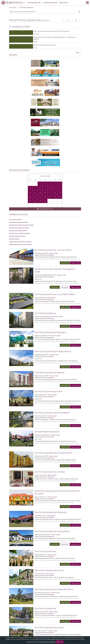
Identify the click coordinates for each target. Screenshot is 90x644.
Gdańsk (36, 42)
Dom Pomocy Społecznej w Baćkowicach (52, 531)
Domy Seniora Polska (15, 219)
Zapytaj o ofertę (75, 263)
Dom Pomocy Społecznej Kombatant (50, 332)
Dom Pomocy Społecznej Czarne (49, 391)
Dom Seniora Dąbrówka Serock (45, 45)
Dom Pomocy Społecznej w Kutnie (49, 627)
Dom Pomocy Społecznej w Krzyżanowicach (53, 453)
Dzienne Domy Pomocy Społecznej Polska (21, 225)
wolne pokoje (14, 270)
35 (76, 20)
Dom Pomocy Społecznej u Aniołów (50, 472)
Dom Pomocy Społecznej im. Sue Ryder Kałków (55, 294)
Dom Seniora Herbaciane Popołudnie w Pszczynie (52, 31)
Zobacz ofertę (65, 263)
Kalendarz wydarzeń (19, 170)
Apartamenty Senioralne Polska (19, 222)
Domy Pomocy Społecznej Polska (19, 228)
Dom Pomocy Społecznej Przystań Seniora (53, 351)
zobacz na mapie (54, 253)
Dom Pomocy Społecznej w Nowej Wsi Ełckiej (54, 589)
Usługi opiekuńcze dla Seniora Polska (20, 242)
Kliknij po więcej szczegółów (48, 642)
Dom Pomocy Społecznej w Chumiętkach (52, 413)
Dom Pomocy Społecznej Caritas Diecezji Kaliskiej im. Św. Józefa (58, 492)
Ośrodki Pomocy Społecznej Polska (20, 233)
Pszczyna (36, 34)
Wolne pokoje (65, 287)
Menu (87, 3)
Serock (36, 48)
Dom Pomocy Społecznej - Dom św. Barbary (53, 250)
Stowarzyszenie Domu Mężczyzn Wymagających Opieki (55, 270)
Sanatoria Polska (14, 239)
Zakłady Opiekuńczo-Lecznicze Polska (20, 244)
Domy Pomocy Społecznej (47, 255)
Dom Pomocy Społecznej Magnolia (50, 372)
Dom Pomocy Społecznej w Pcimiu (49, 570)
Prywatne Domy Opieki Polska (18, 231)
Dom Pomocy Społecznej (45, 313)
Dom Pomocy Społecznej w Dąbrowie (51, 512)
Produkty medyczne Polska (17, 236)
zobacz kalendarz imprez (46, 209)
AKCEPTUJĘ (60, 642)
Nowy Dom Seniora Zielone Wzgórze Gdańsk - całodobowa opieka (55, 38)
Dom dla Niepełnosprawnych (47, 432)
